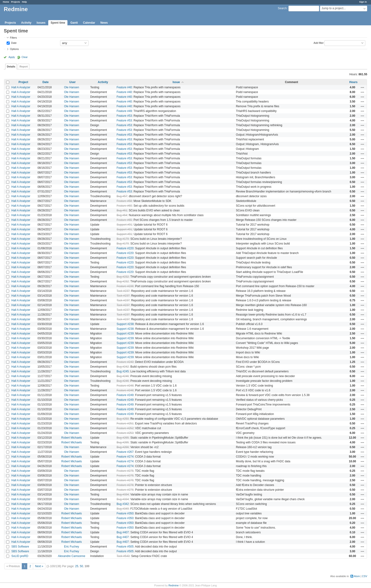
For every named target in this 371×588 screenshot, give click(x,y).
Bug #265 (123, 438)
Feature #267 (125, 452)
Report (24, 67)
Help (24, 2)
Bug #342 (123, 504)
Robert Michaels (72, 438)
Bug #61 (122, 210)
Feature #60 (124, 206)
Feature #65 (124, 220)
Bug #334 (123, 494)
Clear (25, 57)
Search (282, 8)
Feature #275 (125, 471)
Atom (357, 576)
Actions (362, 87)
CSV (365, 576)
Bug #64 (122, 215)
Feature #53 (124, 116)
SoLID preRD (20, 556)
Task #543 (123, 556)
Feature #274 (125, 457)
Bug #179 (123, 239)
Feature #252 (125, 428)
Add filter (319, 43)
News (104, 23)
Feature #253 (125, 433)
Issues (41, 23)
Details (11, 67)
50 (82, 566)
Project (23, 82)
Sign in (363, 2)
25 (77, 566)
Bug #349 (123, 509)
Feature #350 (125, 513)
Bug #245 (123, 371)
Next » (39, 566)
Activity (26, 23)
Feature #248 (125, 386)
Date (13, 43)
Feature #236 (125, 286)
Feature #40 (124, 87)
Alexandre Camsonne (72, 556)
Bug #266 (123, 447)
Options (14, 49)
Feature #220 (125, 248)
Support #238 (125, 324)
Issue (176, 82)
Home (6, 2)
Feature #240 (125, 362)
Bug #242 (123, 367)
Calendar (89, 23)
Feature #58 (124, 201)
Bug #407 (123, 532)
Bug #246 (123, 376)
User (73, 82)
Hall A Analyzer (21, 87)
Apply (12, 57)
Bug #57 (122, 196)
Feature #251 (125, 423)
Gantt (74, 23)
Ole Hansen (72, 87)
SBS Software (20, 547)
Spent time (58, 23)
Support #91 (124, 225)
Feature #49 (124, 111)
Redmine (174, 585)
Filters (13, 38)
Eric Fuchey (72, 547)
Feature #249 (125, 395)
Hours (353, 82)
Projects (16, 2)
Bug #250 (123, 419)
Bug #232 (123, 277)
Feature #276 (125, 485)
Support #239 (125, 334)
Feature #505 (125, 547)
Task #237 (123, 291)
